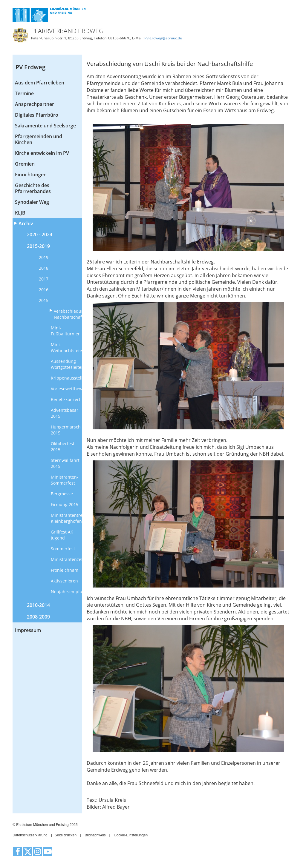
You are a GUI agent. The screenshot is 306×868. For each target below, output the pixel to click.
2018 (44, 268)
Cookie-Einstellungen (131, 835)
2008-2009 (38, 617)
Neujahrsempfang (66, 592)
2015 (44, 300)
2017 (44, 279)
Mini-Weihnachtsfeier (66, 347)
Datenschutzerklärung (30, 835)
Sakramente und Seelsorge (45, 126)
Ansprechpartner (35, 104)
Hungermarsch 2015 (66, 430)
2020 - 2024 (40, 235)
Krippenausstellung (66, 378)
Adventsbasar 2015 (65, 413)
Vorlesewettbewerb (66, 389)
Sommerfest (63, 549)
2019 (44, 257)
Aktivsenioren (64, 581)
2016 (44, 290)
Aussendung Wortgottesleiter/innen (66, 364)
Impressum (28, 630)
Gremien (25, 164)
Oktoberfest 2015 (63, 447)
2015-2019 (38, 246)
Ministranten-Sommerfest (65, 480)
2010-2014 (38, 605)
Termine (24, 93)
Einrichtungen (31, 175)
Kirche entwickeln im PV (42, 153)
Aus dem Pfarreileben (40, 83)
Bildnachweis (95, 835)
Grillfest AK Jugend (62, 535)
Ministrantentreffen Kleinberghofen (66, 518)
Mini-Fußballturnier (65, 331)
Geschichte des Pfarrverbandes (33, 188)
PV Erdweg (30, 67)
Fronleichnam (65, 570)
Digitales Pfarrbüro (37, 115)
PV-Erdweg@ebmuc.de (163, 38)
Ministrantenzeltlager (66, 559)
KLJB (20, 213)
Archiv (26, 223)
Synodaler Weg (32, 202)
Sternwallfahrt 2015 (65, 463)
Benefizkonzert (66, 399)
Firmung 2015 (65, 504)
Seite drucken (66, 835)
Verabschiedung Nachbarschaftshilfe (68, 314)
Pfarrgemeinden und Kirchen (39, 139)
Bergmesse (62, 494)
